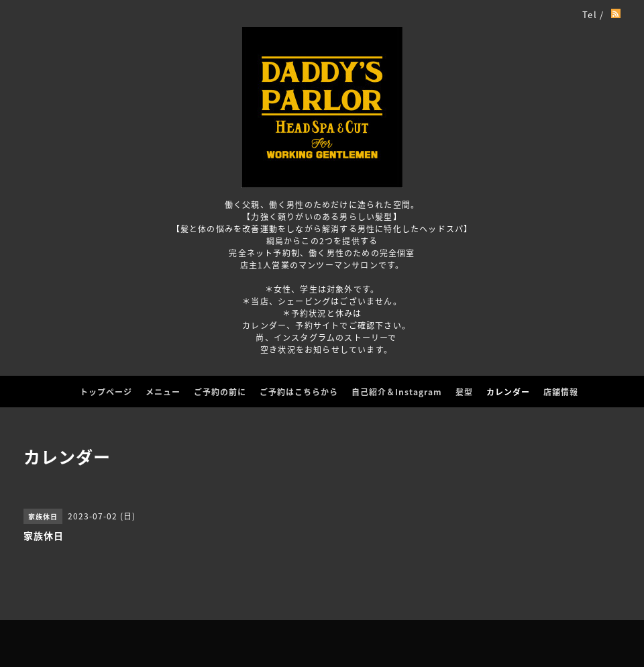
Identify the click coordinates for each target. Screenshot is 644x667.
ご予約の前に (220, 392)
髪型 (464, 392)
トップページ (106, 392)
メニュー (163, 392)
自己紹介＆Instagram (397, 392)
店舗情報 (561, 392)
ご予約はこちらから (299, 392)
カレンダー (508, 392)
